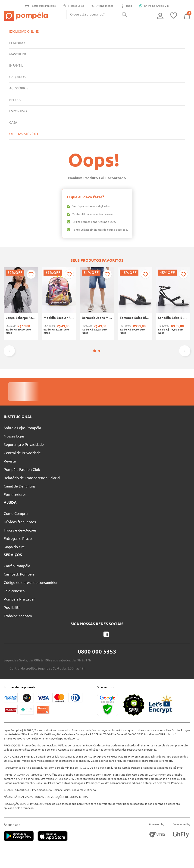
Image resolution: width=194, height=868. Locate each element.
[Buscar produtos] (124, 14)
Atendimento (103, 6)
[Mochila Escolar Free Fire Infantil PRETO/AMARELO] (59, 304)
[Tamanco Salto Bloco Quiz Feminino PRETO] (135, 304)
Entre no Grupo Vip (155, 6)
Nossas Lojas (73, 6)
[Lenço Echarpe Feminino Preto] (21, 304)
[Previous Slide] (9, 351)
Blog (127, 6)
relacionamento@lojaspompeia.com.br (58, 730)
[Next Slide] (185, 351)
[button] (95, 351)
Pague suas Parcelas (39, 6)
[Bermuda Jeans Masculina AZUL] (97, 304)
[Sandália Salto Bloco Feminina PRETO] (173, 304)
